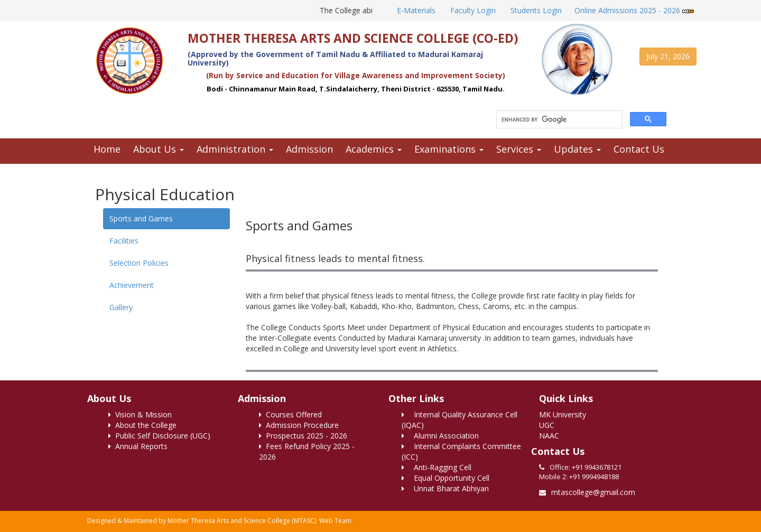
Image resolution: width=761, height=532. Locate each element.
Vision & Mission (140, 414)
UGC (547, 425)
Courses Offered (290, 414)
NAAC (549, 436)
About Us (159, 149)
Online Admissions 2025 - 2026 (634, 10)
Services (519, 149)
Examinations (449, 149)
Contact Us (639, 149)
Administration (235, 149)
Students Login (535, 10)
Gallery (121, 307)
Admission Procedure (299, 425)
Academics (374, 149)
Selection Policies (139, 263)
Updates (577, 149)
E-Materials (415, 10)
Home (107, 149)
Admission (309, 149)
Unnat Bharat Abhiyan (445, 488)
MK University (563, 414)
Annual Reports (138, 446)
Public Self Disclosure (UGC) (159, 436)
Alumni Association (440, 436)
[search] (558, 120)
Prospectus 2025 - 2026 (303, 436)
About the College (142, 425)
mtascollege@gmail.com (593, 492)
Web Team (335, 521)
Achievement (132, 285)
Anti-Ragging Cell (437, 467)
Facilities (124, 241)
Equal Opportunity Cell (446, 478)
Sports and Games (141, 218)
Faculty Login (472, 10)
